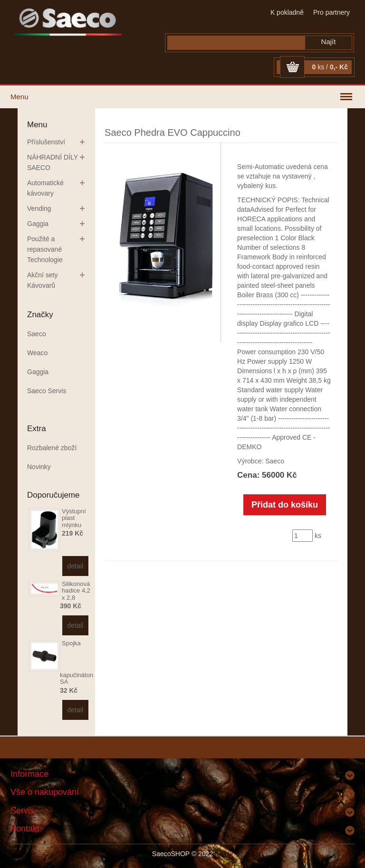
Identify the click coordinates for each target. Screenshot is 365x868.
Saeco (37, 334)
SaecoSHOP (171, 854)
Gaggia (38, 224)
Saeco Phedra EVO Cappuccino (173, 132)
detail (75, 566)
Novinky (39, 467)
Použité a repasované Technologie (45, 249)
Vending (39, 208)
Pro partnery (331, 12)
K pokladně (287, 12)
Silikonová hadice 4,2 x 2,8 (76, 591)
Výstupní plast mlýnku (74, 518)
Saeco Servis (47, 391)
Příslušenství (46, 142)
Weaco (37, 353)
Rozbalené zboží (52, 448)
